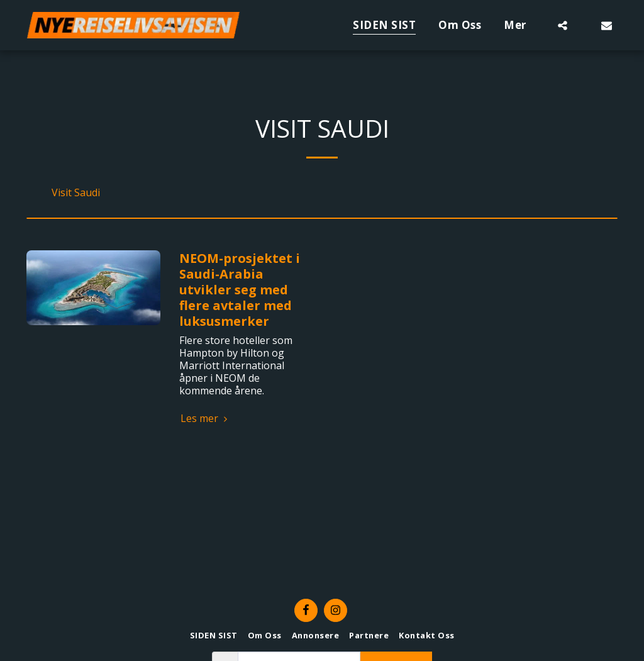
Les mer (206, 418)
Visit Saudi (76, 192)
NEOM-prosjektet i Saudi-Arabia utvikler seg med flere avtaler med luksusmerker (240, 290)
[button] (563, 25)
